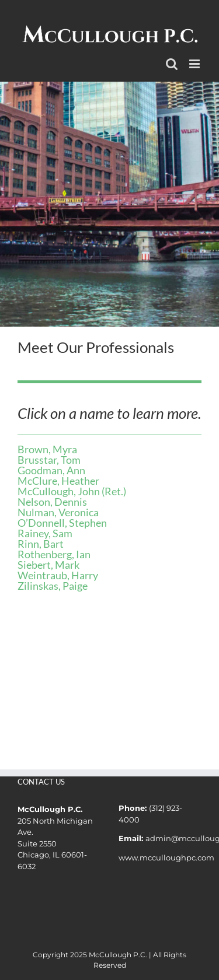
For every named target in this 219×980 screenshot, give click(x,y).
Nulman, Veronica (58, 512)
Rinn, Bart (41, 544)
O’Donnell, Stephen (62, 523)
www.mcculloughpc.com (166, 857)
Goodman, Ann (51, 470)
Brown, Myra (47, 449)
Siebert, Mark (48, 565)
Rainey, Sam (45, 533)
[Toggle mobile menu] (195, 64)
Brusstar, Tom (49, 460)
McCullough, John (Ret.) (72, 491)
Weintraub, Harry (58, 575)
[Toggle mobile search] (172, 64)
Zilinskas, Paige (53, 586)
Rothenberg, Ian (54, 554)
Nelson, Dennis (52, 502)
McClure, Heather (58, 481)
